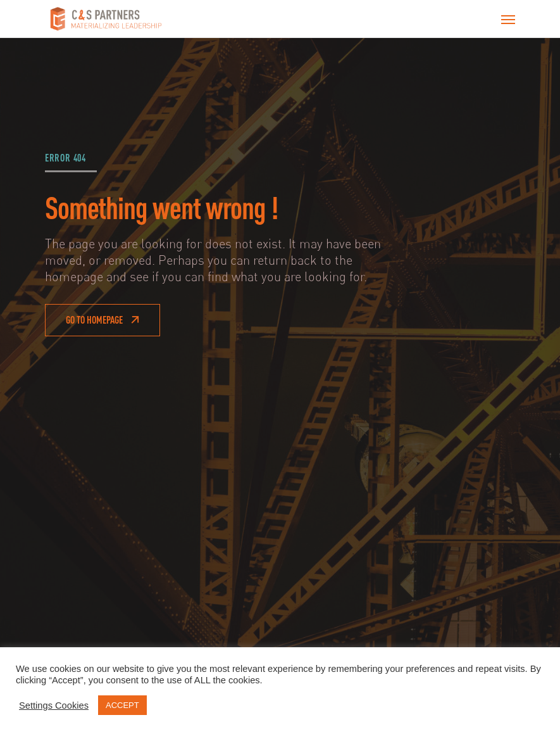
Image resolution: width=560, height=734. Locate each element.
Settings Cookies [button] (54, 706)
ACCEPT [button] (122, 705)
